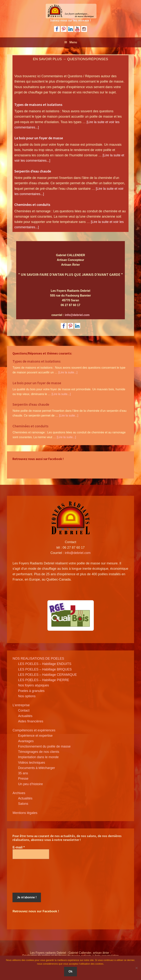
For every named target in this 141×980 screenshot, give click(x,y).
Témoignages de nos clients (39, 752)
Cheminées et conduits (32, 204)
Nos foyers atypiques (33, 685)
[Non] (136, 968)
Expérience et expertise (35, 736)
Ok (70, 971)
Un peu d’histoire (30, 784)
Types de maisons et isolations (38, 104)
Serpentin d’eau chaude (33, 171)
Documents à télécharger (36, 768)
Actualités (25, 716)
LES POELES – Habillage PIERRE (44, 680)
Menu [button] (73, 42)
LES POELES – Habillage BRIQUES (45, 669)
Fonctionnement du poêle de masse (44, 746)
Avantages (26, 741)
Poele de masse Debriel (70, 11)
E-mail (19, 847)
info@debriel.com (77, 315)
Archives (19, 793)
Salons (23, 804)
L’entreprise (21, 705)
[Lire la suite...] (68, 372)
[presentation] (28, 876)
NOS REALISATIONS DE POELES (38, 659)
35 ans (23, 773)
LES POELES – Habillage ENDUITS (45, 664)
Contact (24, 710)
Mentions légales (25, 813)
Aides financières (31, 721)
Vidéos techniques (31, 763)
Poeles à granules (31, 691)
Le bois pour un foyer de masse (39, 138)
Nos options (27, 696)
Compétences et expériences (34, 730)
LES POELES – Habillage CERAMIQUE (47, 675)
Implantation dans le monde (38, 757)
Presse (23, 779)
